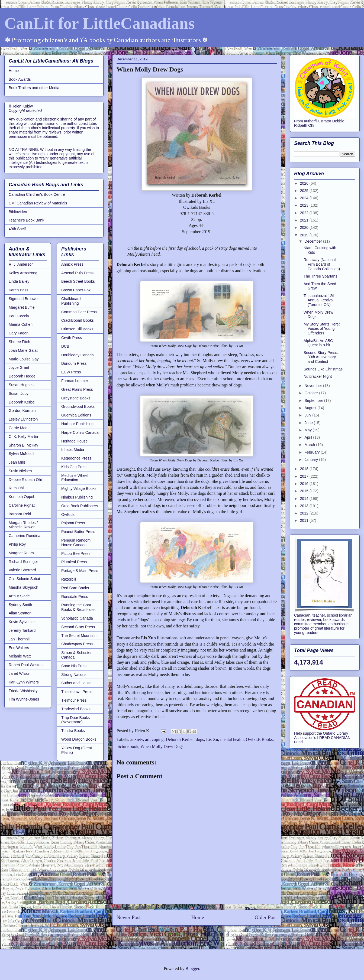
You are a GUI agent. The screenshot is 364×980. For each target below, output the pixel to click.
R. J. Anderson (21, 264)
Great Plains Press (77, 389)
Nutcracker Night (318, 376)
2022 (305, 213)
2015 (305, 491)
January (312, 460)
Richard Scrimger (23, 562)
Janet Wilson (20, 673)
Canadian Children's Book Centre (37, 194)
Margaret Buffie (22, 307)
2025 (305, 191)
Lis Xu (212, 739)
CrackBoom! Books (78, 320)
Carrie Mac (18, 428)
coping (158, 739)
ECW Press (71, 372)
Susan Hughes (21, 385)
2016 (305, 484)
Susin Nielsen (20, 471)
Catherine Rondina (25, 536)
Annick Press (72, 264)
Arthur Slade (19, 596)
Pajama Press (73, 523)
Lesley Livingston (23, 419)
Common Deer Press (79, 312)
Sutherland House (76, 683)
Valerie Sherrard (22, 570)
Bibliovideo (18, 212)
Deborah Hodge (22, 376)
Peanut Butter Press (78, 532)
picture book (127, 746)
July (308, 415)
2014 (305, 499)
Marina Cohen (21, 324)
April (309, 437)
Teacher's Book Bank (26, 220)
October (312, 393)
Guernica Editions (76, 415)
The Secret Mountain (79, 636)
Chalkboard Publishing (71, 301)
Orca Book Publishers (80, 506)
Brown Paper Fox (76, 290)
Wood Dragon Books (79, 739)
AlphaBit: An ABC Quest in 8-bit (318, 343)
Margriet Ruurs (21, 553)
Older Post (266, 917)
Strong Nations (74, 675)
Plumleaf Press (74, 562)
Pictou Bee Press (76, 554)
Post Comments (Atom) (208, 934)
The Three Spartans (320, 276)
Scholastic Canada (77, 618)
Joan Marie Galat (23, 350)
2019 (305, 235)
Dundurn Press (74, 363)
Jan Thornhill (20, 639)
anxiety (137, 739)
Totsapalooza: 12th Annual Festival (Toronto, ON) (320, 300)
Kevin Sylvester (22, 622)
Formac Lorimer (75, 381)
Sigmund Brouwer (24, 299)
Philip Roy (17, 544)
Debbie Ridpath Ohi (25, 480)
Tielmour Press (74, 700)
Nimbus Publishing (77, 497)
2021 (305, 220)
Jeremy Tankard (22, 630)
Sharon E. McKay (23, 445)
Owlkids (68, 515)
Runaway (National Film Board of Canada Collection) (322, 264)
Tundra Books (73, 731)
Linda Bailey (19, 281)
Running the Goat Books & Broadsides (78, 607)
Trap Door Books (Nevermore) (75, 720)
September (314, 401)
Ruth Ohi (16, 488)
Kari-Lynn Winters (24, 682)
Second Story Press (78, 627)
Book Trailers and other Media (34, 88)
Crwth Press (72, 338)
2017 (305, 476)
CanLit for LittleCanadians (99, 23)
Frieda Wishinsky (23, 691)
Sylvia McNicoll (21, 454)
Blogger (192, 968)
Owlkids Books (259, 739)
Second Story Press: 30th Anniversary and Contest (321, 357)
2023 (305, 205)
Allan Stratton (20, 613)
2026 (305, 183)
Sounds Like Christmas (323, 369)
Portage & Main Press (80, 571)
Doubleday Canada (78, 355)
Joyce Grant (19, 367)
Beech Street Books (78, 281)
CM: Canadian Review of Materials (38, 203)
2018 (305, 469)
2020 (305, 227)
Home (198, 917)
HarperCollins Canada (80, 432)
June (309, 423)
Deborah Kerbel (180, 739)
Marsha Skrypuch (23, 587)
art (147, 739)
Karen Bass (18, 290)
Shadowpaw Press (77, 644)
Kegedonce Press (76, 458)
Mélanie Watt (20, 656)
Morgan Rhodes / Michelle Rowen (23, 525)
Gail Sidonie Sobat (24, 579)
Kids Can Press (74, 467)
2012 (305, 513)
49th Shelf (17, 229)
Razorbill (69, 579)
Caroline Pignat (22, 505)
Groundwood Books (78, 406)
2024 (305, 198)
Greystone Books (76, 398)
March (310, 445)
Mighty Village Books (79, 489)
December (314, 241)
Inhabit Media (73, 450)
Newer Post (129, 917)
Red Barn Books (75, 588)
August (311, 408)
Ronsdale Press (75, 597)
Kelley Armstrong (23, 273)
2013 (305, 506)
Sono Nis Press (74, 666)
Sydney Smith (20, 605)
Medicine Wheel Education (75, 478)
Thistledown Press (77, 692)
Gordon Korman (22, 411)
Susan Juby (19, 393)
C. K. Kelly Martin (23, 437)
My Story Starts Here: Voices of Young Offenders (322, 329)
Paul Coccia (19, 316)
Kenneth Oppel (21, 497)
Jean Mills (17, 462)
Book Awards (20, 79)
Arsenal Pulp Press (77, 273)
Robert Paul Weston (26, 665)
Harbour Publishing (77, 424)
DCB (65, 346)
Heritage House (74, 441)
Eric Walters (19, 648)
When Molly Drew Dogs (162, 746)
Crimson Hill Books (77, 329)
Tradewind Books (76, 709)
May (308, 430)
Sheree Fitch (19, 342)
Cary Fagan (19, 333)
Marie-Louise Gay (24, 359)
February (313, 452)
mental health (232, 739)
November (314, 386)
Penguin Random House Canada (76, 543)
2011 (305, 520)
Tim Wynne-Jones (24, 699)
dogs (200, 739)
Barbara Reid (20, 514)
